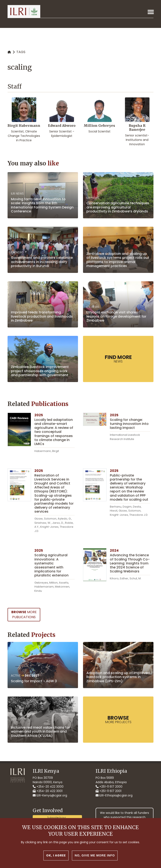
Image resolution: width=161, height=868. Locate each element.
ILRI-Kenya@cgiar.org (50, 795)
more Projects (118, 719)
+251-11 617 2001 (108, 791)
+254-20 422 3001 (48, 791)
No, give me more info (95, 856)
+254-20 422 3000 (48, 787)
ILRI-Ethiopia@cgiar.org (114, 795)
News (118, 359)
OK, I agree (56, 856)
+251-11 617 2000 (109, 787)
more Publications (24, 615)
